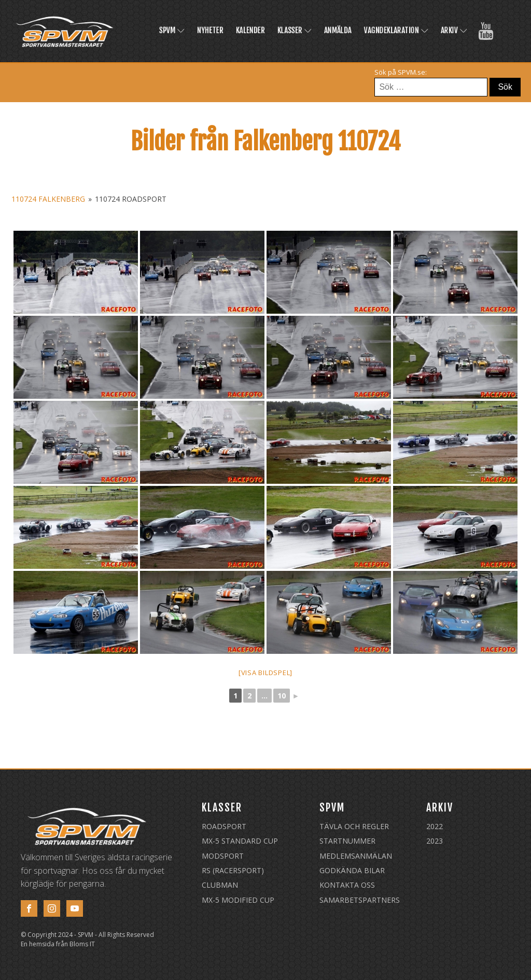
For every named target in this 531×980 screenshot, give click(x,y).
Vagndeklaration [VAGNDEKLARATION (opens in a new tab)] (396, 30)
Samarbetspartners (360, 900)
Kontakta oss (347, 885)
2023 (435, 841)
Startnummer (347, 841)
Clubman (220, 885)
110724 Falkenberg (48, 199)
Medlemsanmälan (356, 856)
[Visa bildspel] (265, 673)
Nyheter (210, 30)
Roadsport (224, 826)
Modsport (223, 856)
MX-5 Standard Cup (240, 841)
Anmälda (338, 30)
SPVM (172, 30)
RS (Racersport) (233, 870)
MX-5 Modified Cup (238, 900)
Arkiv (454, 30)
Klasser (295, 30)
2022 (435, 826)
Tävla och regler (354, 826)
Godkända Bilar (352, 870)
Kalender (250, 30)
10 (282, 696)
